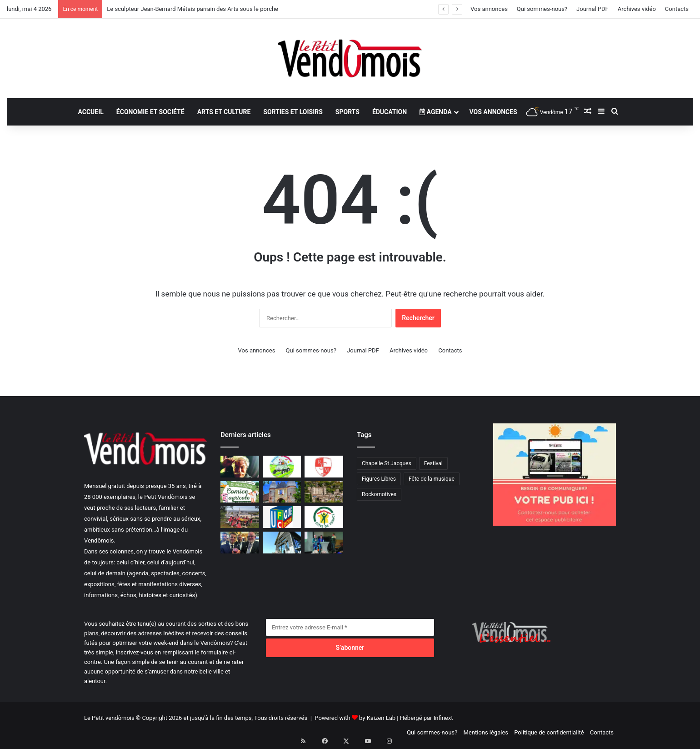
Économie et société (150, 112)
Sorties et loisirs (293, 112)
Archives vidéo (637, 9)
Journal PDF (592, 9)
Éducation (390, 112)
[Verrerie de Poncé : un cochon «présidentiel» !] (240, 543)
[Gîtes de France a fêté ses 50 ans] (324, 517)
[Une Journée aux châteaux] (282, 492)
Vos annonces (489, 9)
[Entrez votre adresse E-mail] (350, 627)
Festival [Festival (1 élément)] (433, 463)
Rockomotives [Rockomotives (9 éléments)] (379, 494)
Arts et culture (224, 112)
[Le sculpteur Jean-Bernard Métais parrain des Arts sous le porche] (240, 467)
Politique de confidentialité (549, 732)
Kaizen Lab (381, 718)
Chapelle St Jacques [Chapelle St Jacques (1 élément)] (387, 463)
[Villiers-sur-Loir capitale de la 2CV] (282, 467)
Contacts (677, 9)
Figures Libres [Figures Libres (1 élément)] (379, 479)
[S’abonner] (350, 648)
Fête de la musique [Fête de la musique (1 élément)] (432, 479)
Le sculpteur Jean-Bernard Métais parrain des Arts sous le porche (192, 9)
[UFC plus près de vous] (282, 517)
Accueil (90, 112)
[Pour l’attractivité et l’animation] (324, 543)
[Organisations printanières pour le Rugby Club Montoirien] (324, 467)
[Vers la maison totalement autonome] (282, 543)
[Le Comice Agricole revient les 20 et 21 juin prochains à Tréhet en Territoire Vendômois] (240, 492)
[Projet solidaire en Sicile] (240, 517)
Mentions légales (486, 732)
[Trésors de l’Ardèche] (324, 492)
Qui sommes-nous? (542, 9)
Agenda (435, 112)
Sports (347, 112)
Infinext (443, 718)
